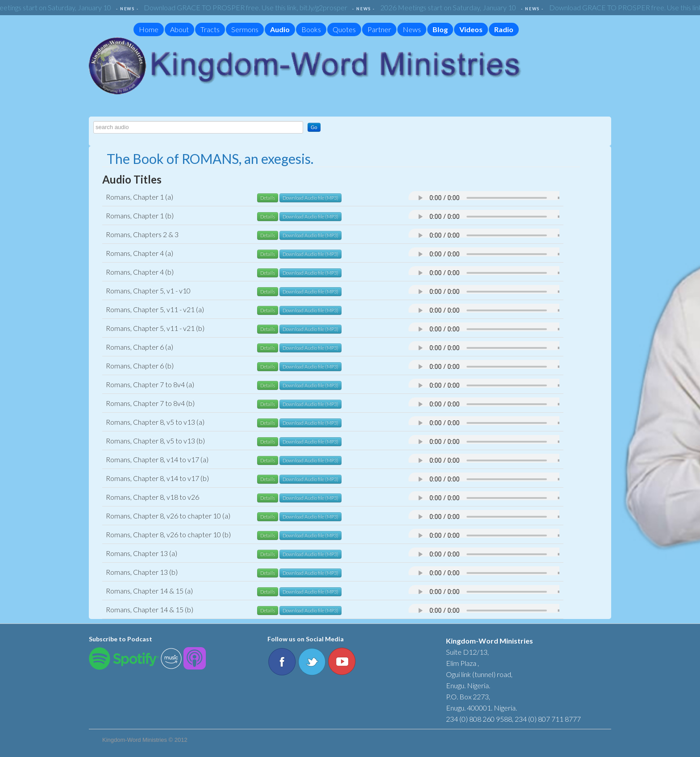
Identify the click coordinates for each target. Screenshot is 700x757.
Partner (379, 29)
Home (149, 29)
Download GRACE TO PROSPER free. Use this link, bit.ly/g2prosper (248, 7)
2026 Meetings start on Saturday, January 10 (450, 7)
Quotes (344, 29)
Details (268, 198)
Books (311, 29)
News (412, 29)
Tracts (210, 29)
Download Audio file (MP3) (310, 198)
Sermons (245, 29)
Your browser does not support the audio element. (498, 198)
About (179, 29)
